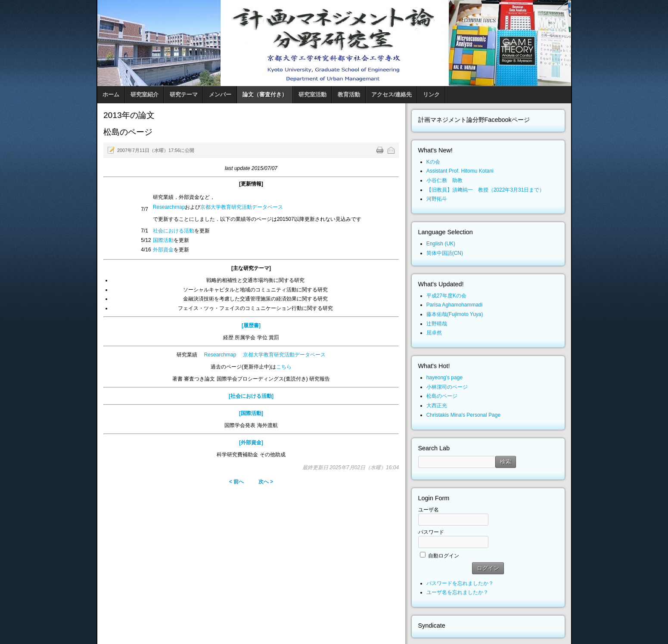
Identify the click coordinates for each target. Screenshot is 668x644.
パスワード (431, 532)
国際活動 (163, 240)
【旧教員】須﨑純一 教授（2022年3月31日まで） (486, 190)
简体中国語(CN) (445, 253)
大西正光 (437, 406)
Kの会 (433, 162)
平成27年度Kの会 (446, 296)
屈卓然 (434, 333)
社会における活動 (174, 231)
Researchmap (169, 207)
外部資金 (163, 250)
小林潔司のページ (447, 387)
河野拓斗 (437, 199)
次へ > (266, 482)
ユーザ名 (429, 510)
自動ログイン (444, 556)
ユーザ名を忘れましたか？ (457, 592)
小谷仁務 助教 (444, 180)
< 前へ (236, 482)
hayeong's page (444, 378)
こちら (284, 367)
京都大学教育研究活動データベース (242, 207)
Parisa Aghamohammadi (455, 305)
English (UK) (441, 244)
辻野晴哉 (437, 324)
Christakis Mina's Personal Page (463, 415)
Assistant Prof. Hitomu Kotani (460, 171)
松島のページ (442, 396)
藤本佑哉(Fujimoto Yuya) (455, 314)
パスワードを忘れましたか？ (460, 583)
